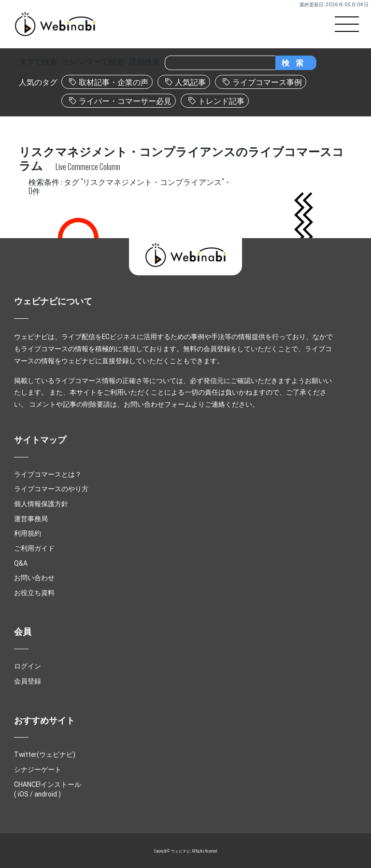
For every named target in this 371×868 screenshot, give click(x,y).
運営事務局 (31, 519)
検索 (296, 63)
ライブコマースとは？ (48, 474)
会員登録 (28, 681)
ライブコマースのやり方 (51, 489)
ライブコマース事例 (267, 82)
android (46, 794)
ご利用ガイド (34, 548)
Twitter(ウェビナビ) (45, 754)
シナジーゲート (38, 769)
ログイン (28, 666)
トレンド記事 (221, 101)
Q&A (21, 563)
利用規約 (28, 533)
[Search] (220, 63)
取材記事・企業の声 (114, 82)
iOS (23, 794)
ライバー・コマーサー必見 (125, 101)
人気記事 (190, 82)
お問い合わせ (34, 578)
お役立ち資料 (34, 593)
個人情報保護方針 (41, 504)
